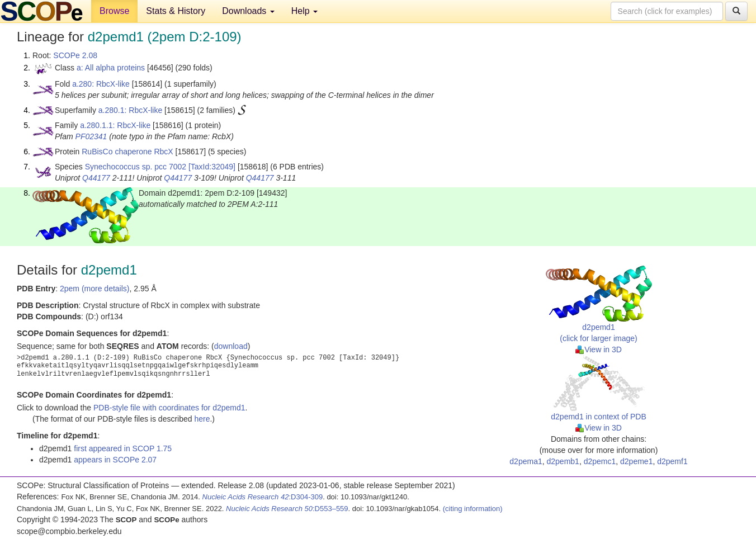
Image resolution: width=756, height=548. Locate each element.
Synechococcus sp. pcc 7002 (136, 167)
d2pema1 (526, 461)
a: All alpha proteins (111, 68)
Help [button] (304, 11)
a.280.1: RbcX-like (130, 110)
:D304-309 (263, 497)
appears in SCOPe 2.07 (115, 460)
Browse (114, 11)
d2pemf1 (672, 461)
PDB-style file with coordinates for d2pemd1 (169, 408)
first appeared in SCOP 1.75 (123, 448)
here (202, 419)
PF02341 (91, 136)
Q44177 (96, 178)
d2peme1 (636, 461)
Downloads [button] (248, 11)
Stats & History (176, 11)
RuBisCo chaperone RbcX (127, 152)
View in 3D (599, 349)
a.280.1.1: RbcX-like (115, 125)
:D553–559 (287, 509)
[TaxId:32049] (212, 167)
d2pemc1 (600, 461)
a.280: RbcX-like (101, 84)
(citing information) (473, 509)
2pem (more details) (95, 289)
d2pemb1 (563, 461)
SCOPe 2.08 (75, 55)
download (231, 346)
